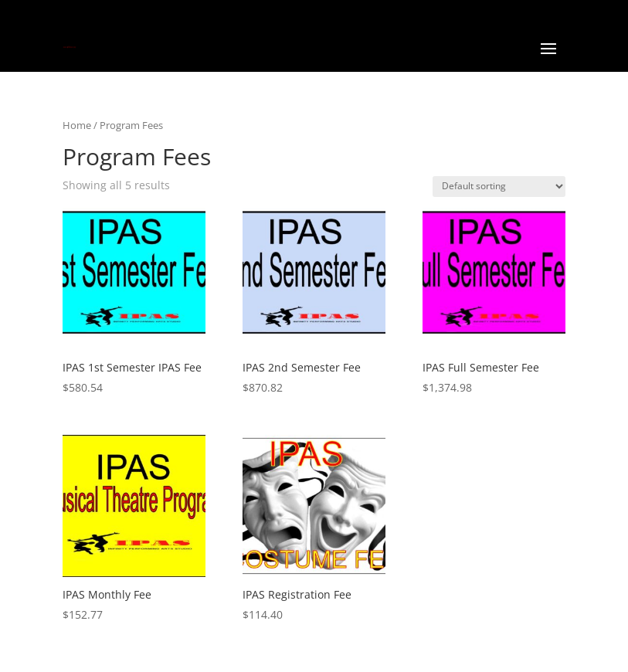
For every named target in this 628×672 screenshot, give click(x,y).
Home (77, 125)
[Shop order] (499, 187)
